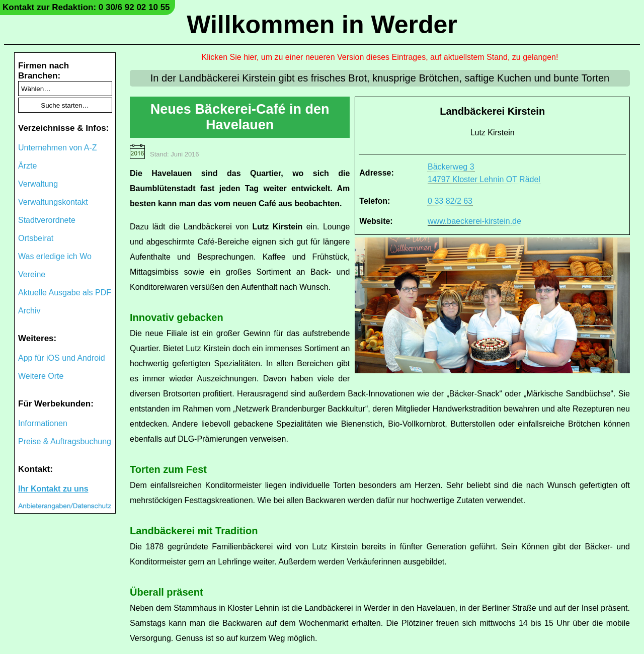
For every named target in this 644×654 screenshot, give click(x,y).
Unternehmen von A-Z (58, 148)
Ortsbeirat (36, 238)
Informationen (43, 423)
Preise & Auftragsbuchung (65, 441)
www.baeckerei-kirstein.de (474, 221)
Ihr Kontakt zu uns (53, 489)
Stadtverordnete (47, 220)
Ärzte (27, 166)
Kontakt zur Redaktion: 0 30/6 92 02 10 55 (86, 7)
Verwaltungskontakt (53, 202)
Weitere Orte (41, 376)
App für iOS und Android (62, 358)
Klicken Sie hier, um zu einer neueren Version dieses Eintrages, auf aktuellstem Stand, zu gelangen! (380, 57)
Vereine (32, 274)
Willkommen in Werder (322, 25)
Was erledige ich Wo (55, 256)
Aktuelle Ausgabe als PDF (65, 293)
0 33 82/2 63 (450, 201)
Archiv (29, 311)
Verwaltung (38, 184)
